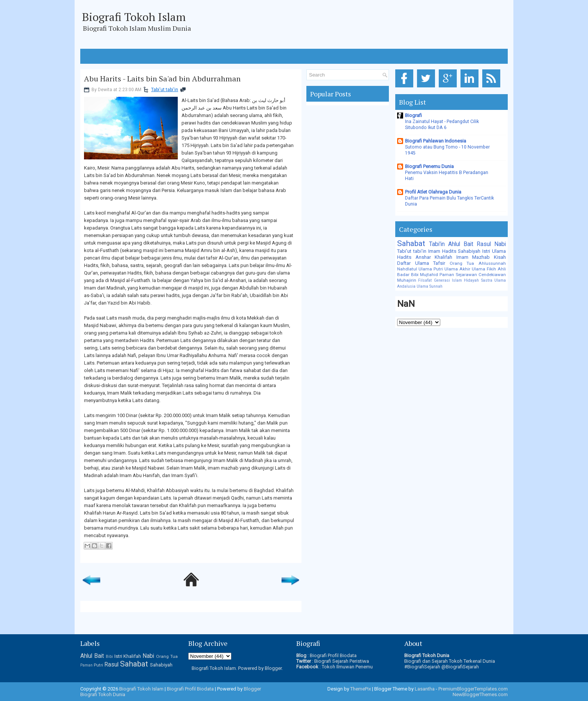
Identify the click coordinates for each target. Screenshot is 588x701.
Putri (438, 269)
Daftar (404, 263)
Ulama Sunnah (430, 286)
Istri (486, 251)
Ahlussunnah (492, 263)
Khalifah (443, 257)
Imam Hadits (442, 251)
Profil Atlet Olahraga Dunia (433, 192)
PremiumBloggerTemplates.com (473, 689)
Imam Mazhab (473, 257)
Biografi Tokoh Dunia (103, 694)
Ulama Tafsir (430, 263)
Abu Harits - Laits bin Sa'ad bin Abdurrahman (162, 79)
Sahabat (411, 243)
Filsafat (425, 280)
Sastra (487, 280)
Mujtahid (429, 275)
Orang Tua (462, 263)
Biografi (413, 115)
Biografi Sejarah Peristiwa (342, 661)
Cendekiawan (492, 275)
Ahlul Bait (461, 244)
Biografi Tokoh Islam (134, 17)
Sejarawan (466, 275)
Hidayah (471, 280)
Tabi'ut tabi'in (165, 90)
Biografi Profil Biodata (333, 655)
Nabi (500, 244)
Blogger (273, 668)
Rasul (484, 244)
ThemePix (361, 689)
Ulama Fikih (484, 269)
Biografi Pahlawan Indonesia (436, 141)
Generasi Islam (448, 280)
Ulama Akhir (457, 269)
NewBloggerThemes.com (480, 694)
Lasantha (425, 689)
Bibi (415, 275)
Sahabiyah (469, 251)
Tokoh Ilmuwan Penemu (347, 667)
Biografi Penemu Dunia (429, 166)
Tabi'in (437, 244)
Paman (447, 275)
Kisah (500, 257)
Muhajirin (407, 280)
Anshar (423, 257)
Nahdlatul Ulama (415, 269)
